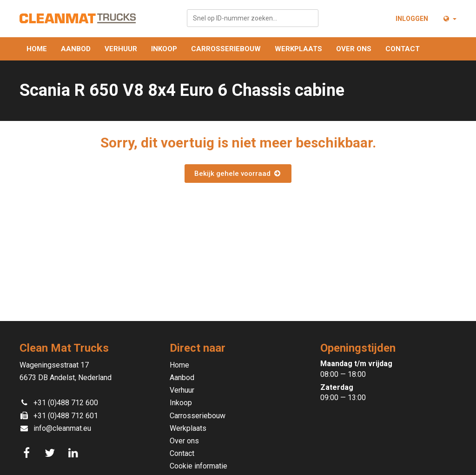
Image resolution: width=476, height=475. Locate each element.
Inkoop (164, 49)
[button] (449, 19)
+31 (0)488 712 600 (66, 403)
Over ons (354, 49)
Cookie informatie (198, 466)
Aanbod (76, 49)
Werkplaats (298, 49)
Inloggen (412, 19)
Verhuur (121, 49)
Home (37, 49)
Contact (403, 49)
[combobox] (253, 18)
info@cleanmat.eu (62, 428)
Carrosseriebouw (226, 49)
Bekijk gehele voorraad (238, 174)
